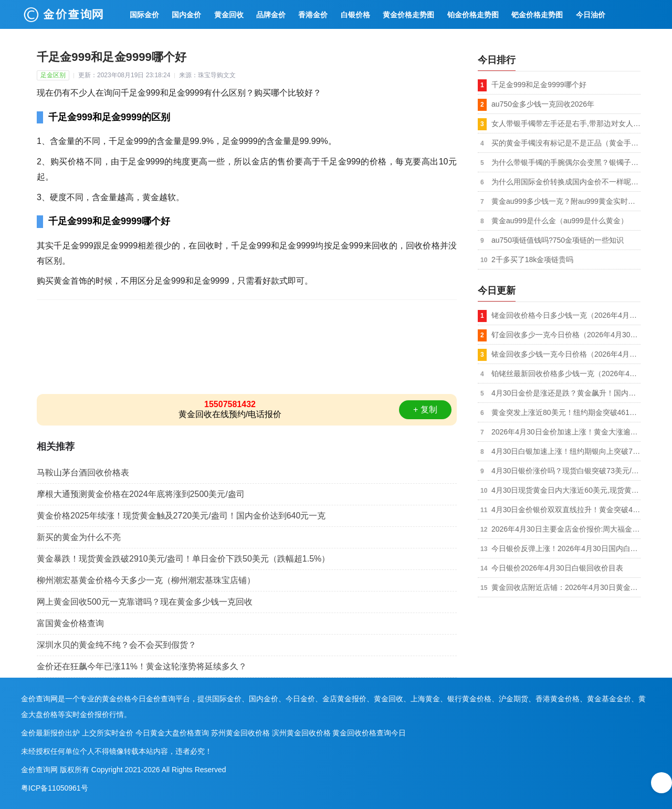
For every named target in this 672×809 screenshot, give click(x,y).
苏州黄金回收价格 (240, 733)
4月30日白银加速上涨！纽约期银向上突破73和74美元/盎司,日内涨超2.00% (566, 451)
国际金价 (144, 15)
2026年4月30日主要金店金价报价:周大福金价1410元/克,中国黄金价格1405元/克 (566, 529)
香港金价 (313, 15)
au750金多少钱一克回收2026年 (543, 104)
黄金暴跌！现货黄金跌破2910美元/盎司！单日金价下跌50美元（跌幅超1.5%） (183, 559)
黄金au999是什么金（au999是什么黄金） (560, 221)
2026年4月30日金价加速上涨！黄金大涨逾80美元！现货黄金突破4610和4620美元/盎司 (566, 432)
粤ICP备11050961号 (55, 788)
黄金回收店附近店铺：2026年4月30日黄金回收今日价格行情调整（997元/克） (566, 587)
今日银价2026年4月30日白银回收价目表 (557, 568)
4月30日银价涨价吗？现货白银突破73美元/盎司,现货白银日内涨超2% (566, 471)
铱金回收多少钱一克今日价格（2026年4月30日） (566, 354)
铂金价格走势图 (473, 15)
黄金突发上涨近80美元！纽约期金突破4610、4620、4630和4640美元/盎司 (566, 412)
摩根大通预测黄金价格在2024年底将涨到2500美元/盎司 (141, 494)
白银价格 (355, 15)
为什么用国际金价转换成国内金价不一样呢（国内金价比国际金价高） (566, 182)
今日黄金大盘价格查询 (172, 733)
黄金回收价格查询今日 (369, 733)
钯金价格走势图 (537, 15)
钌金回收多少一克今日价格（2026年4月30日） (566, 335)
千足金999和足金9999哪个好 (539, 85)
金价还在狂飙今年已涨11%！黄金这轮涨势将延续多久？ (142, 666)
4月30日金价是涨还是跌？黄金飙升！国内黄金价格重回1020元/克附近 (566, 393)
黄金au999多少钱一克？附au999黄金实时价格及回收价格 (566, 201)
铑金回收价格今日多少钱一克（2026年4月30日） (566, 315)
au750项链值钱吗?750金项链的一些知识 (558, 240)
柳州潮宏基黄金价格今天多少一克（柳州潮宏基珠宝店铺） (146, 580)
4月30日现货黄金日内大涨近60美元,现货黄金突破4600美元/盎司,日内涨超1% (566, 490)
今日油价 (591, 15)
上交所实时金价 (108, 733)
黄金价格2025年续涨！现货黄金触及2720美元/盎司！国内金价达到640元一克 (181, 516)
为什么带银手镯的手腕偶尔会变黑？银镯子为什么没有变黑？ (566, 162)
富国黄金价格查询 (70, 623)
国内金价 (186, 15)
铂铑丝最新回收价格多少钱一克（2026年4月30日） (566, 374)
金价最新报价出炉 (50, 733)
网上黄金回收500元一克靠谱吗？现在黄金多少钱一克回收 (145, 602)
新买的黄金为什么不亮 (79, 537)
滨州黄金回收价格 (301, 733)
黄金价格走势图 (408, 15)
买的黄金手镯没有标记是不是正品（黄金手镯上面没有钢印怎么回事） (566, 143)
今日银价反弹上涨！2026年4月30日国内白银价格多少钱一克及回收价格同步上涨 (566, 548)
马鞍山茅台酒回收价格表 (83, 473)
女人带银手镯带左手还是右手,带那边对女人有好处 (566, 123)
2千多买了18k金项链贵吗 (532, 260)
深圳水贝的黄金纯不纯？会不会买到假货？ (117, 645)
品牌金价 (271, 15)
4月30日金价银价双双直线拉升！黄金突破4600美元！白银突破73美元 (566, 510)
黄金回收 (229, 15)
